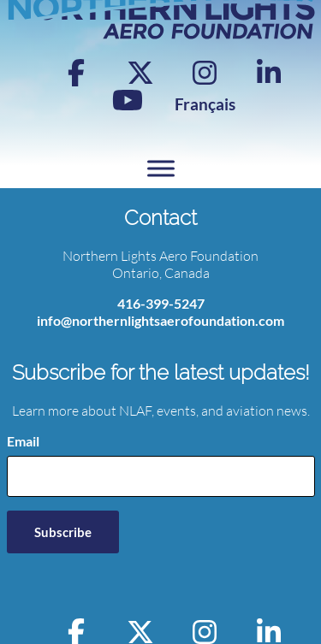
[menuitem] (205, 104)
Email (23, 441)
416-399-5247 (161, 303)
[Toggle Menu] (161, 168)
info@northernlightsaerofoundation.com (160, 320)
